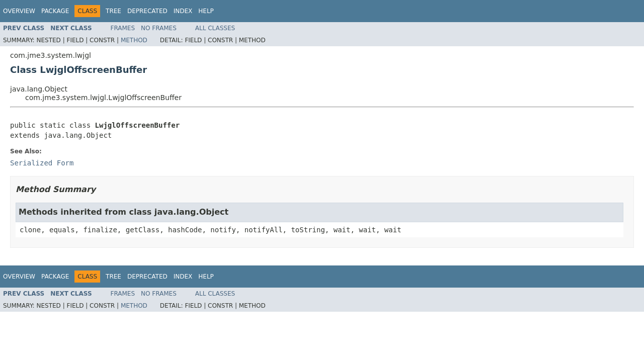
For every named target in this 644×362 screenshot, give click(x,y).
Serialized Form (42, 163)
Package (55, 11)
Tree (113, 11)
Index (183, 11)
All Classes (215, 28)
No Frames (159, 28)
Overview (19, 11)
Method (134, 40)
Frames (123, 28)
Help (206, 11)
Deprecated (147, 11)
